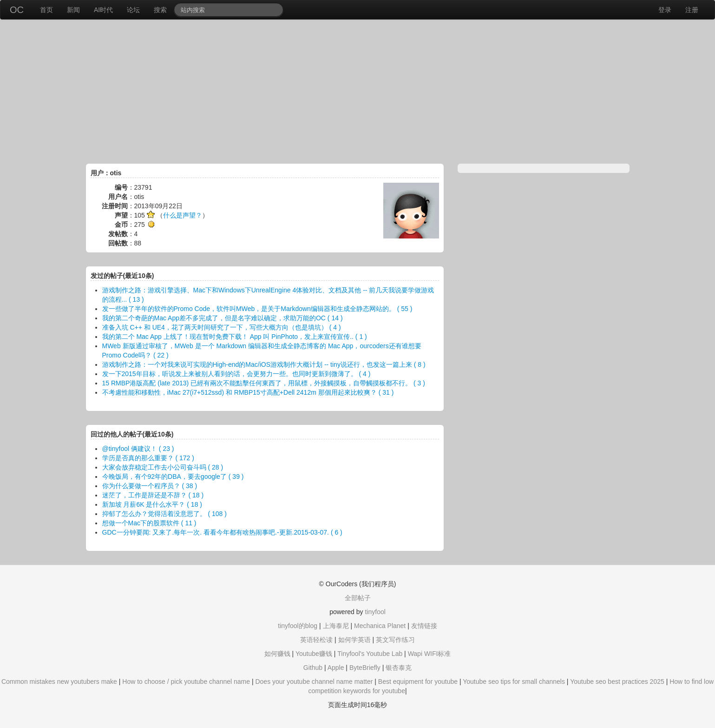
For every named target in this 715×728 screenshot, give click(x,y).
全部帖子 (358, 598)
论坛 (133, 10)
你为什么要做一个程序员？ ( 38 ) (150, 486)
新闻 (73, 10)
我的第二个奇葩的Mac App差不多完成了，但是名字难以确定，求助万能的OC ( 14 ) (223, 318)
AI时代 (103, 10)
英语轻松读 (316, 640)
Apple (336, 668)
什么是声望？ (183, 215)
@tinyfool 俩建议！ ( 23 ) (138, 449)
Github (313, 668)
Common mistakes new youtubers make (59, 682)
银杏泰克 (399, 668)
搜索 (160, 10)
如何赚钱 (277, 654)
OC (17, 10)
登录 (665, 10)
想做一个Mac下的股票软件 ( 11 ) (149, 523)
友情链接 (424, 626)
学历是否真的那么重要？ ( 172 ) (148, 458)
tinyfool (375, 612)
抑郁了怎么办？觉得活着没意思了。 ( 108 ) (164, 514)
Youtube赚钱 (314, 654)
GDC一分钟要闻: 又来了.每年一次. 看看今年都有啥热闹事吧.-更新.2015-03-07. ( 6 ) (222, 532)
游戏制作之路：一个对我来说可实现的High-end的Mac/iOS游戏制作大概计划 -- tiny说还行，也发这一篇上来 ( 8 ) (264, 364)
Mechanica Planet (380, 626)
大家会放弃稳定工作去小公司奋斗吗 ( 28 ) (163, 467)
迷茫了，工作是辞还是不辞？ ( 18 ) (153, 495)
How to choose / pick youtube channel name (186, 682)
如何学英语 (354, 640)
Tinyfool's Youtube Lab (370, 654)
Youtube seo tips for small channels (514, 682)
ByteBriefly (365, 668)
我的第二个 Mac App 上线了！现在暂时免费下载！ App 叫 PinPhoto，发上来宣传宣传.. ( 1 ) (235, 337)
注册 (692, 10)
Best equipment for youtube (418, 682)
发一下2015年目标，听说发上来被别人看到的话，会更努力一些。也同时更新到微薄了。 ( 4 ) (236, 374)
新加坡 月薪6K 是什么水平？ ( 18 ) (152, 504)
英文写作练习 (395, 640)
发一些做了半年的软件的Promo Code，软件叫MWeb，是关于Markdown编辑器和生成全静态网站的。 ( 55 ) (257, 309)
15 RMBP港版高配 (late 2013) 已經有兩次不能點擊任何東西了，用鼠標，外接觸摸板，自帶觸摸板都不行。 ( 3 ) (264, 383)
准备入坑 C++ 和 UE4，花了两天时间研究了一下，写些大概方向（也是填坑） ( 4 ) (222, 327)
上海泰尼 (336, 626)
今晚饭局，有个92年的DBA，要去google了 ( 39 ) (173, 477)
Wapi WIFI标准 (430, 654)
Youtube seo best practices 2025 (617, 682)
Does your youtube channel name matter (314, 682)
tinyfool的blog (298, 626)
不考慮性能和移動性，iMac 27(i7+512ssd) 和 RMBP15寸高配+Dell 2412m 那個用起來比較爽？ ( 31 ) (248, 392)
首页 (46, 10)
